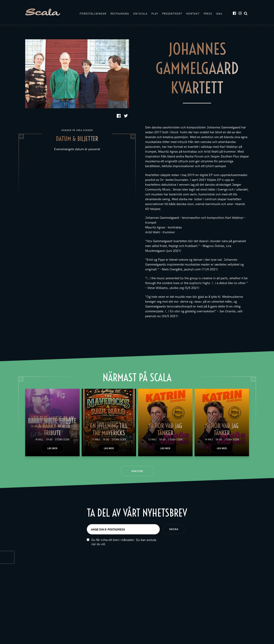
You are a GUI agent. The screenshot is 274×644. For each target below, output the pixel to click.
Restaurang (120, 14)
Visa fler (137, 471)
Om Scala (140, 14)
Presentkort (172, 14)
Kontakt (193, 14)
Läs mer (52, 448)
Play (155, 14)
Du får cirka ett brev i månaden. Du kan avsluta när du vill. (124, 542)
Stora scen (62, 439)
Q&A (219, 14)
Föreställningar (93, 14)
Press (208, 14)
